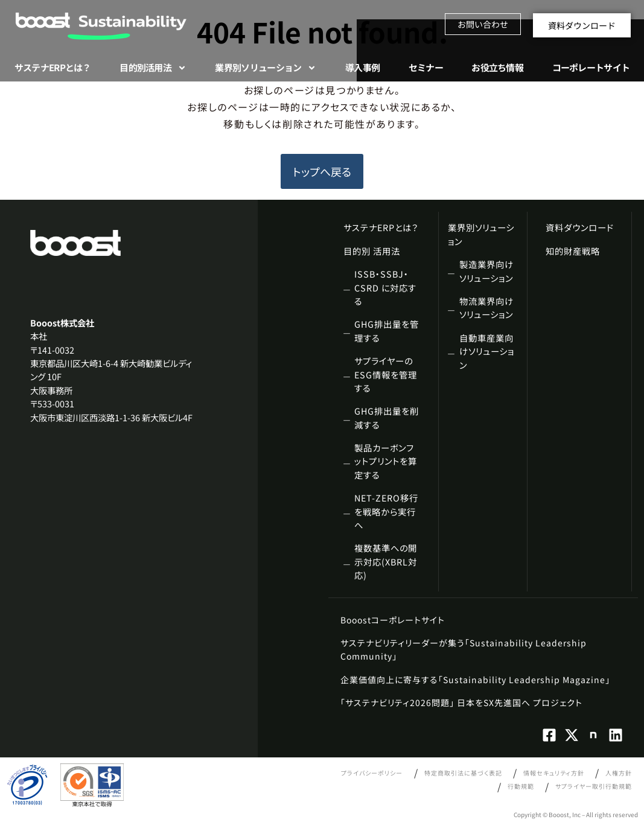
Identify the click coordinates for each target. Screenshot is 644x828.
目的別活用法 (153, 68)
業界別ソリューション (266, 68)
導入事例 (362, 67)
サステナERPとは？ (53, 67)
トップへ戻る (322, 171)
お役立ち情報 (497, 67)
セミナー (426, 67)
